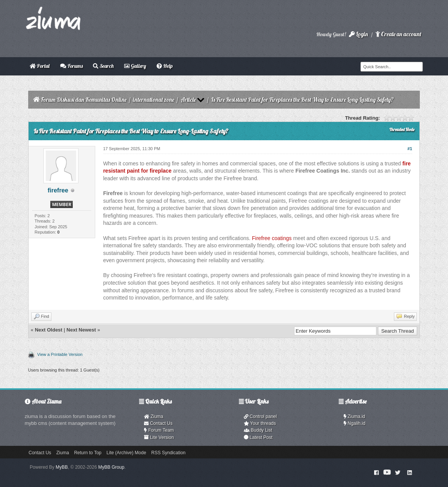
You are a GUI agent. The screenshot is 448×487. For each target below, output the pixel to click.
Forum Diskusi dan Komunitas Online (84, 100)
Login (358, 34)
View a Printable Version (60, 354)
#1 (410, 149)
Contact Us (158, 423)
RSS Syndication (168, 453)
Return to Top (88, 453)
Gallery (135, 66)
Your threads (260, 423)
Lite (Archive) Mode (126, 453)
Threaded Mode (402, 130)
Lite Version (159, 437)
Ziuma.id (354, 417)
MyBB (62, 467)
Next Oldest (48, 330)
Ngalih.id (355, 423)
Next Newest (81, 330)
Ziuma (154, 417)
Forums (71, 66)
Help (165, 66)
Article (188, 100)
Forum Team (159, 430)
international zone (154, 100)
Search (103, 66)
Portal (40, 66)
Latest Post (258, 437)
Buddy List (258, 430)
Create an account (398, 34)
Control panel (260, 417)
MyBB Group (111, 467)
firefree (58, 190)
